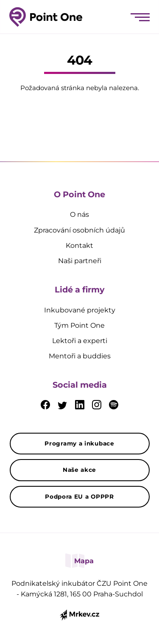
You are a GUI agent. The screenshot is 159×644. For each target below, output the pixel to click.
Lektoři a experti (80, 341)
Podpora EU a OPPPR (79, 496)
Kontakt (79, 245)
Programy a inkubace (79, 443)
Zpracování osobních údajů (79, 230)
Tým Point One (79, 325)
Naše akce (79, 470)
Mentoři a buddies (80, 356)
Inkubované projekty (80, 310)
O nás (79, 214)
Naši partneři (80, 261)
